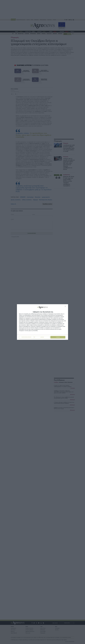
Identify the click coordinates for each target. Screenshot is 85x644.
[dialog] (42, 322)
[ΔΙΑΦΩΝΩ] (66, 307)
